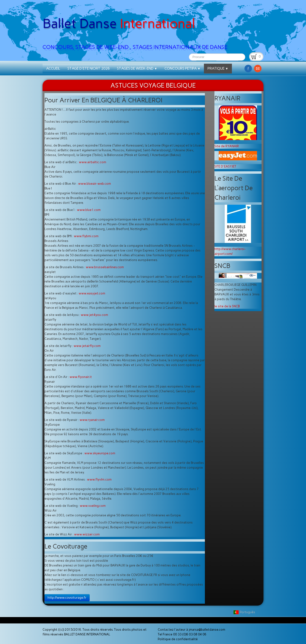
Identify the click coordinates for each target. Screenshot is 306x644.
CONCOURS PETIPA (183, 68)
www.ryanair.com (92, 420)
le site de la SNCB (227, 306)
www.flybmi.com (86, 236)
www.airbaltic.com (93, 162)
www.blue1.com (89, 210)
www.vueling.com (93, 506)
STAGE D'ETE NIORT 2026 (89, 68)
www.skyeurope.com (100, 453)
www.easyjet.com (92, 293)
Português (245, 612)
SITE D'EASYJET (225, 166)
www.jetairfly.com (87, 346)
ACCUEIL (53, 68)
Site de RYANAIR (227, 146)
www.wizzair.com (87, 534)
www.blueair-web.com (95, 184)
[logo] (137, 27)
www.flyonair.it (81, 377)
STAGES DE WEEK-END (137, 68)
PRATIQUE (218, 68)
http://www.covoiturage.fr (67, 598)
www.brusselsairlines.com (105, 267)
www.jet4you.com (94, 315)
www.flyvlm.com (99, 479)
